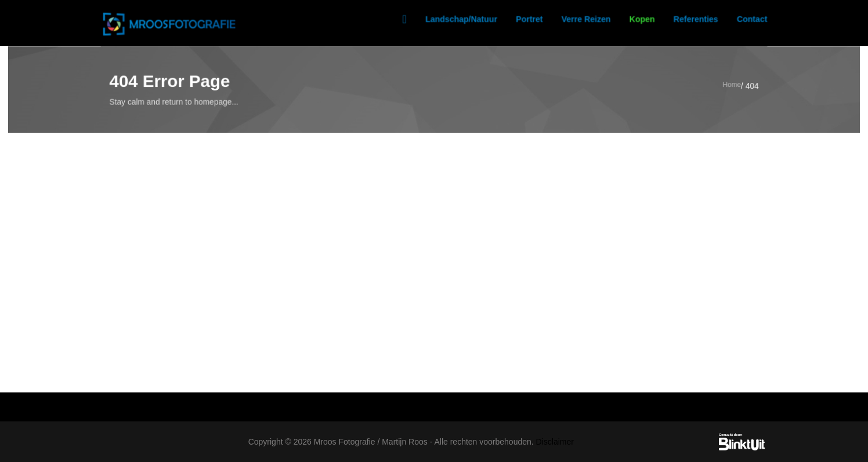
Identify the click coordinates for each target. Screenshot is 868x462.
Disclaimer (555, 442)
